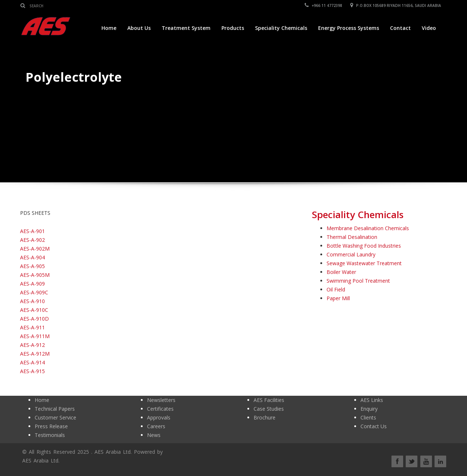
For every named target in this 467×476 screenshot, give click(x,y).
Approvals (159, 417)
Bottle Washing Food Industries (364, 246)
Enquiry (369, 409)
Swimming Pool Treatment (358, 281)
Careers (156, 426)
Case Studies (269, 409)
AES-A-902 (32, 240)
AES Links (372, 400)
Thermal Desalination (352, 237)
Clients (368, 417)
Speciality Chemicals (281, 28)
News (154, 435)
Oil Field (336, 289)
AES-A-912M (35, 354)
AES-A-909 (32, 284)
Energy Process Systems (349, 28)
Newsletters (161, 400)
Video (429, 28)
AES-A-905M (35, 275)
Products (233, 28)
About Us (139, 28)
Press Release (51, 426)
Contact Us (374, 426)
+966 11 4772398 (324, 5)
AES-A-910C (34, 310)
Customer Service (55, 417)
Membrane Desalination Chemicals (368, 228)
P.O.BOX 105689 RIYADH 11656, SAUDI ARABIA (396, 5)
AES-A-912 (32, 345)
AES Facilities (269, 400)
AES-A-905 (32, 266)
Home (109, 28)
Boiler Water (341, 272)
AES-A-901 (32, 231)
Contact (400, 28)
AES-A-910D (34, 319)
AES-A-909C (34, 292)
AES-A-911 (32, 327)
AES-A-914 (32, 362)
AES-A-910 (32, 301)
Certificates (160, 409)
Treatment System (186, 28)
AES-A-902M (35, 249)
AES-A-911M (35, 336)
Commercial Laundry (351, 254)
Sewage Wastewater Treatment (364, 263)
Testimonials (50, 435)
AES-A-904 (32, 257)
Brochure (265, 417)
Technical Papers (55, 409)
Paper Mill (338, 298)
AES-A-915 (32, 371)
